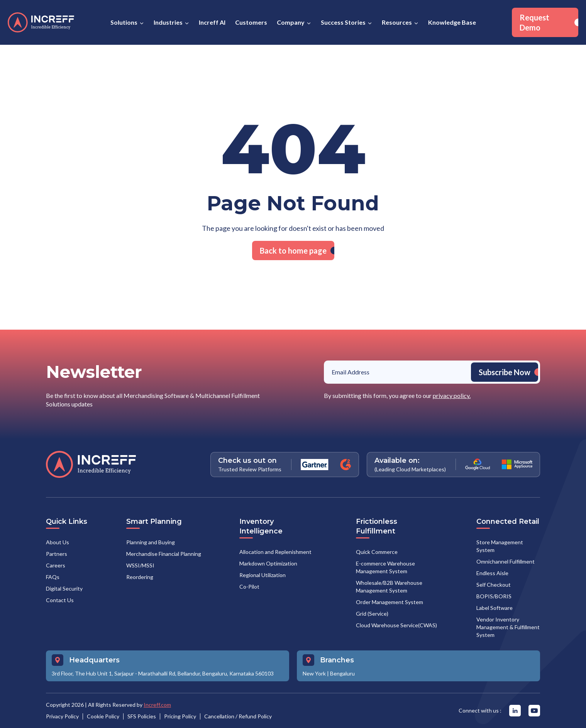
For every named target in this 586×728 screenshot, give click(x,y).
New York (314, 673)
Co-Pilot (249, 587)
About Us (58, 542)
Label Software (495, 608)
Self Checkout (494, 585)
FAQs (53, 577)
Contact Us (60, 600)
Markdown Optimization (268, 563)
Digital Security (64, 588)
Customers (251, 22)
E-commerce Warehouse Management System (385, 567)
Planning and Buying (151, 542)
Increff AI (212, 22)
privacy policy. (452, 395)
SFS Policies (142, 716)
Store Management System (500, 546)
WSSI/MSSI (140, 565)
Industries (168, 22)
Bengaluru (342, 673)
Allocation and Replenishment (275, 552)
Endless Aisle (492, 573)
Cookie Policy (103, 716)
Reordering (140, 577)
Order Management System (390, 602)
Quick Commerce (377, 552)
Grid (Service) (372, 614)
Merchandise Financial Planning (164, 554)
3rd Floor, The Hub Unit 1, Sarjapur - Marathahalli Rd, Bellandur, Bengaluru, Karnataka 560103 (163, 673)
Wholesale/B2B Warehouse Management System (389, 587)
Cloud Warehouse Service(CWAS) (396, 625)
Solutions (124, 22)
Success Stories (343, 22)
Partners (57, 554)
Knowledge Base (452, 22)
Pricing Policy (180, 716)
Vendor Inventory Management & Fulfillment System (508, 627)
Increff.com (157, 705)
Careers (56, 565)
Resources (397, 22)
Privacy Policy (62, 716)
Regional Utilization (263, 575)
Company (291, 22)
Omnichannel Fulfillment (506, 561)
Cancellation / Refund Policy (238, 716)
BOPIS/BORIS (494, 596)
